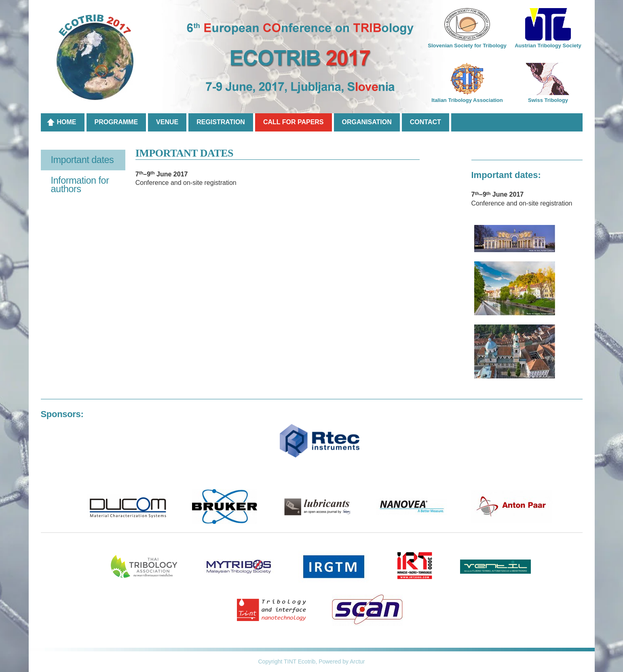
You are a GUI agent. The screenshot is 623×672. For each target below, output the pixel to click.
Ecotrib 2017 (95, 58)
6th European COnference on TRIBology (312, 59)
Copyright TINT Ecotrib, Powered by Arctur (311, 661)
